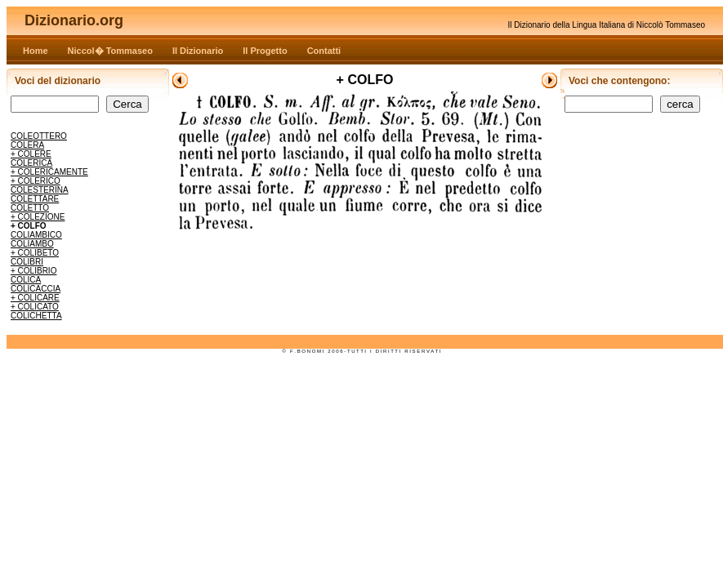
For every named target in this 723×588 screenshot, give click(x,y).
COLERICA (31, 163)
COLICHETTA (36, 316)
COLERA (27, 145)
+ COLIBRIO (33, 271)
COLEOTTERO (39, 136)
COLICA (26, 280)
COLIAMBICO (36, 235)
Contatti (324, 51)
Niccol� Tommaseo (110, 51)
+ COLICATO (35, 307)
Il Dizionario (198, 51)
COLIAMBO (32, 244)
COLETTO (30, 208)
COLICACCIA (36, 289)
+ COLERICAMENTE (49, 172)
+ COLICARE (35, 298)
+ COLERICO (36, 181)
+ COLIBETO (35, 253)
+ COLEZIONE (38, 217)
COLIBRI (27, 262)
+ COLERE (31, 154)
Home (36, 51)
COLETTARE (35, 199)
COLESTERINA (40, 190)
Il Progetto (265, 51)
